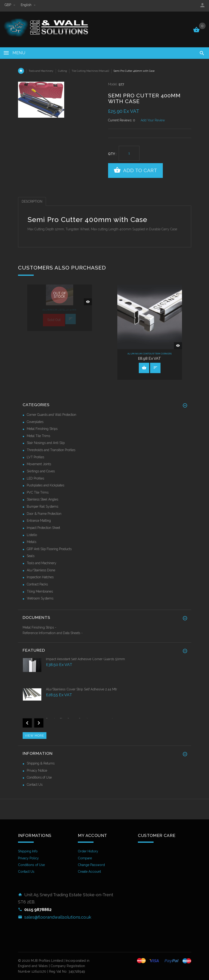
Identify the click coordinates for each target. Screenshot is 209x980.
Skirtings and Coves (41, 471)
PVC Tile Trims (38, 492)
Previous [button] (27, 723)
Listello (32, 535)
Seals (31, 556)
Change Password (91, 865)
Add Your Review (153, 120)
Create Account (89, 872)
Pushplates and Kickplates (45, 485)
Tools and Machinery (41, 71)
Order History (88, 851)
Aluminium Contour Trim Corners (150, 354)
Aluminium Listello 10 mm (59, 310)
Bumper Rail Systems (42, 506)
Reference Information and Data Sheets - (53, 633)
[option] (60, 308)
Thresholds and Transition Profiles (51, 450)
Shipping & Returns (41, 763)
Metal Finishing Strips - (39, 627)
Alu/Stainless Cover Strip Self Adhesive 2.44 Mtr (82, 689)
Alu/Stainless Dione (41, 570)
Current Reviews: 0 (122, 120)
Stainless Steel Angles (42, 499)
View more (35, 736)
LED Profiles (35, 478)
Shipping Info (28, 851)
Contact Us (35, 785)
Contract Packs (37, 584)
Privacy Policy (28, 858)
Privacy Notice (37, 770)
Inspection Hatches (40, 577)
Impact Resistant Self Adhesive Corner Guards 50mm (85, 659)
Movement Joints (39, 464)
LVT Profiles (35, 457)
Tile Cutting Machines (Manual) (90, 71)
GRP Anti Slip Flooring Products (49, 549)
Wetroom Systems (40, 598)
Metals (32, 542)
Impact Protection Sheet (43, 528)
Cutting (62, 71)
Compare (85, 858)
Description (32, 201)
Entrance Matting (39, 521)
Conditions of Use (39, 777)
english (28, 5)
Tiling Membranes (40, 591)
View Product (144, 368)
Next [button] (39, 723)
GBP (10, 5)
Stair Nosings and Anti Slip (46, 443)
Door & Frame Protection (44, 514)
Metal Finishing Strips (42, 429)
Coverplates (35, 422)
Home (21, 71)
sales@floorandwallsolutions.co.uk (58, 917)
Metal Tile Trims (38, 436)
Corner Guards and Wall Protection (51, 415)
